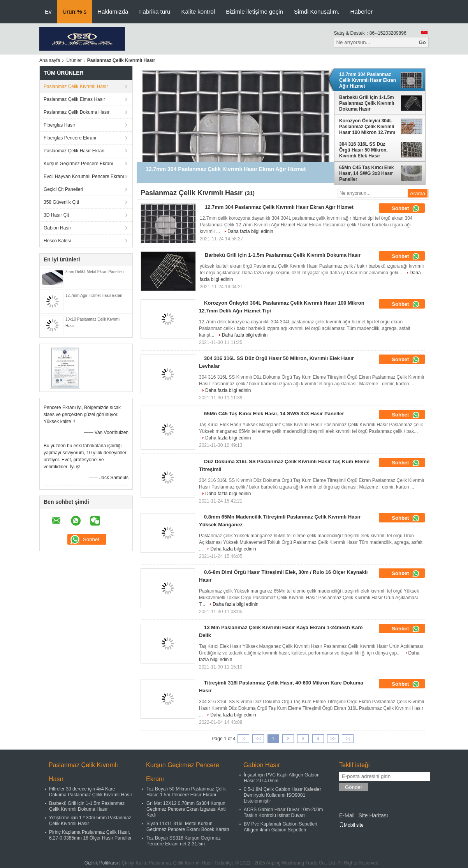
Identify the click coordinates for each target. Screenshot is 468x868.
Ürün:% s (75, 11)
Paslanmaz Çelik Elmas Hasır (74, 99)
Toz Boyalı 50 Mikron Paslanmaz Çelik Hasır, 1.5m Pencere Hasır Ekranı (186, 792)
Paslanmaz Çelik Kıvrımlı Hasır (76, 86)
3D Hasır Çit (56, 215)
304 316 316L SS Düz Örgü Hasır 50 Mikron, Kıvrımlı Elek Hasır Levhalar (363, 150)
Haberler (362, 11)
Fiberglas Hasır (59, 125)
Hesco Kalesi (57, 241)
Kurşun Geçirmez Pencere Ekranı (78, 164)
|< (243, 739)
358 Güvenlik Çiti (61, 202)
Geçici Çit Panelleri (63, 189)
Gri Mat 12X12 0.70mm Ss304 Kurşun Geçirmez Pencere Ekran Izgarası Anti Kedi (186, 809)
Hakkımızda (113, 11)
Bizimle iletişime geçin (254, 11)
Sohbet (406, 208)
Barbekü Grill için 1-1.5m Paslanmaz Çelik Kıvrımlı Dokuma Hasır (367, 103)
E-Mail (347, 815)
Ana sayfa (50, 60)
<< (258, 739)
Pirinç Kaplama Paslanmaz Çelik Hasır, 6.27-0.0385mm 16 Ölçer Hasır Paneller (90, 835)
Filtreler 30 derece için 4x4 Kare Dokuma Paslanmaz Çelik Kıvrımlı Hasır (91, 792)
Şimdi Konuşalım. (317, 11)
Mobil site (351, 825)
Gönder (354, 787)
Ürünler (74, 60)
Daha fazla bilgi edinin (250, 231)
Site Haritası (373, 815)
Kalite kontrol (198, 11)
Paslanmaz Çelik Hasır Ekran (74, 151)
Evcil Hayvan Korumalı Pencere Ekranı (84, 176)
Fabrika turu (155, 11)
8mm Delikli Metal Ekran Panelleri (95, 272)
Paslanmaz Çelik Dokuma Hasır (77, 112)
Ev (48, 11)
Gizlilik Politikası (101, 863)
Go (422, 42)
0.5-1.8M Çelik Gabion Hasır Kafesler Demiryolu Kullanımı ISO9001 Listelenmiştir (282, 795)
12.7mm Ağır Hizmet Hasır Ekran (94, 296)
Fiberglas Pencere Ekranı (70, 138)
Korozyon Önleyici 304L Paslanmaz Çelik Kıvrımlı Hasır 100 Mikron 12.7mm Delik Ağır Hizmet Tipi (367, 127)
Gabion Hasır (57, 228)
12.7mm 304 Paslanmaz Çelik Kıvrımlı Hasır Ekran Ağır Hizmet (368, 80)
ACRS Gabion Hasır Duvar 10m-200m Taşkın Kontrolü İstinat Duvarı (283, 812)
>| (348, 739)
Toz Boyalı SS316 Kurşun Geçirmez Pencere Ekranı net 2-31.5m (184, 841)
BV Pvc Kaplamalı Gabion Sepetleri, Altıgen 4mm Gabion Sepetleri (281, 827)
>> (333, 739)
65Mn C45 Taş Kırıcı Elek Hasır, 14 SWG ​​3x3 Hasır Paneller (367, 173)
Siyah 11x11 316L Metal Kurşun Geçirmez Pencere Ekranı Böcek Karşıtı (188, 827)
